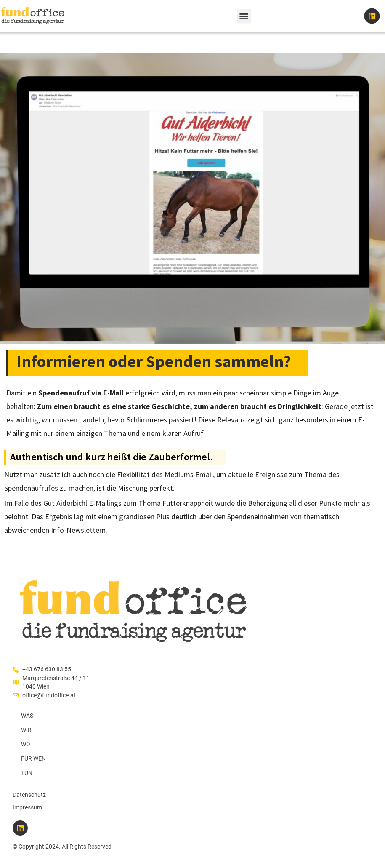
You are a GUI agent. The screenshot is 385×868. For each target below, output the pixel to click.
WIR (26, 730)
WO (26, 744)
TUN (27, 773)
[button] (244, 16)
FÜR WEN (33, 758)
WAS (27, 716)
